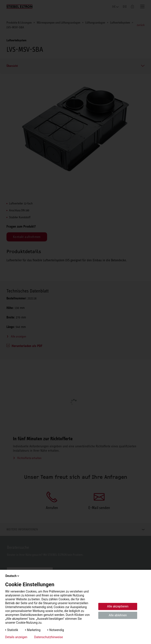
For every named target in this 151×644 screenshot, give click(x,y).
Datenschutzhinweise (48, 637)
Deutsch (13, 576)
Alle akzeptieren (118, 606)
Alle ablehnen (118, 615)
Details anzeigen (16, 637)
